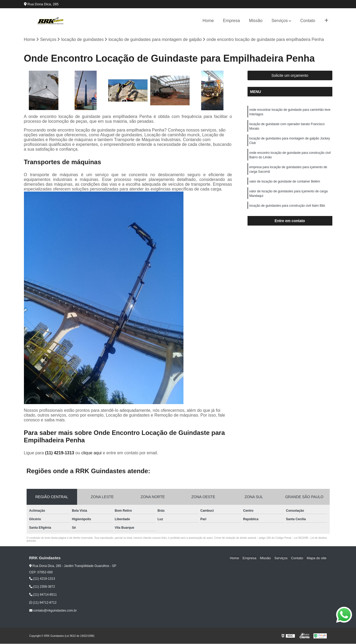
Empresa (231, 21)
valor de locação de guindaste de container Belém (285, 184)
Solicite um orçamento (290, 76)
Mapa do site (317, 558)
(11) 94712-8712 (43, 603)
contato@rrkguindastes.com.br (53, 611)
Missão (256, 21)
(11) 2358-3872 (42, 587)
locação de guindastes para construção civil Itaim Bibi (287, 209)
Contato (308, 21)
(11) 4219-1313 (60, 453)
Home (208, 21)
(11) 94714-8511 (43, 595)
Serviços (280, 21)
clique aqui (92, 453)
